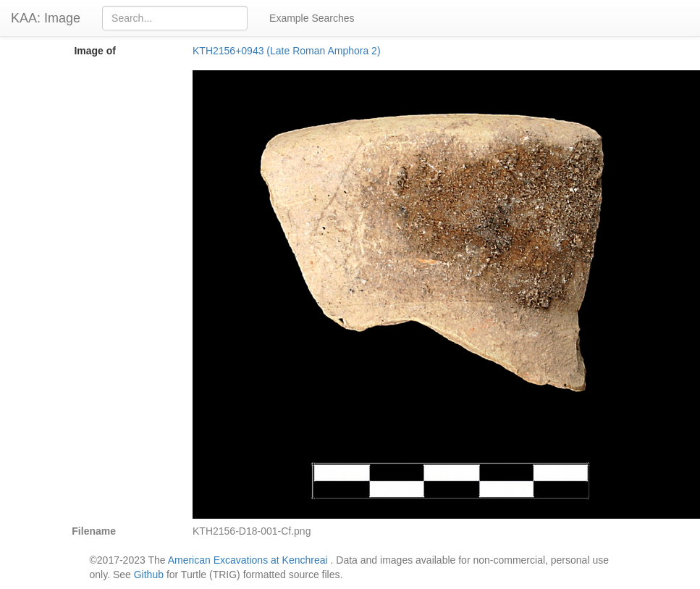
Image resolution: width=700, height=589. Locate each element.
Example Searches (312, 18)
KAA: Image (46, 18)
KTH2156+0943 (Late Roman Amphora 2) (287, 51)
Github (149, 575)
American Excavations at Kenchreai (248, 560)
